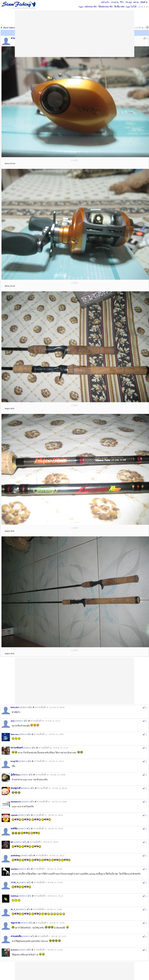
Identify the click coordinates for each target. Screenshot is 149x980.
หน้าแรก (105, 2)
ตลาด (136, 2)
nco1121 (14, 950)
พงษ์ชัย (14, 828)
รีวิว (122, 2)
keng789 (14, 761)
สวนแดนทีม (16, 936)
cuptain (14, 815)
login (81, 7)
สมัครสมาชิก (91, 7)
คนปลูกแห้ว (16, 788)
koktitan (15, 896)
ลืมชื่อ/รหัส (119, 7)
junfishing (15, 855)
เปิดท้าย (144, 2)
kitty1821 (15, 707)
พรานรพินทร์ (17, 748)
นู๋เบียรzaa (15, 775)
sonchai (14, 869)
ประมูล (129, 2)
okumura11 (16, 802)
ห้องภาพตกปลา (10, 28)
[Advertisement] (74, 680)
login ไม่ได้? (131, 7)
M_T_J (14, 909)
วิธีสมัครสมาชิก (105, 7)
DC (12, 842)
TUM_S (14, 882)
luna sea (14, 734)
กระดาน (115, 2)
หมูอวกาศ (15, 923)
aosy (13, 721)
